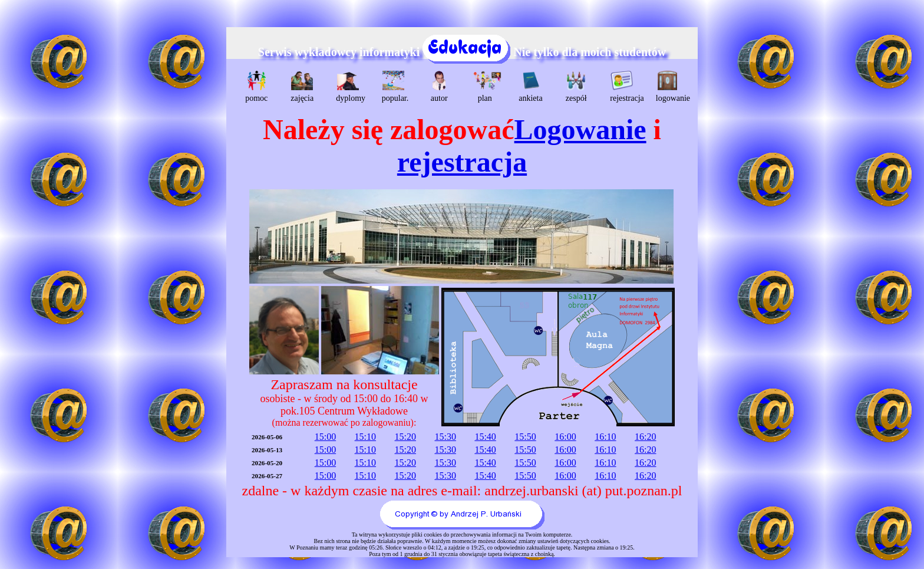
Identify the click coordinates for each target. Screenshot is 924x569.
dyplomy (349, 87)
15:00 (325, 437)
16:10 (605, 437)
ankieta (530, 87)
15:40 (485, 437)
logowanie (669, 87)
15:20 (405, 437)
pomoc (256, 87)
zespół (576, 87)
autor (439, 87)
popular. (395, 87)
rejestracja (623, 87)
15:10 (365, 437)
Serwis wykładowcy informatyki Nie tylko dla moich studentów (462, 52)
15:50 (525, 437)
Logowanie (580, 129)
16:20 (645, 437)
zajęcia (302, 87)
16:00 (565, 437)
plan (486, 87)
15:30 (445, 437)
